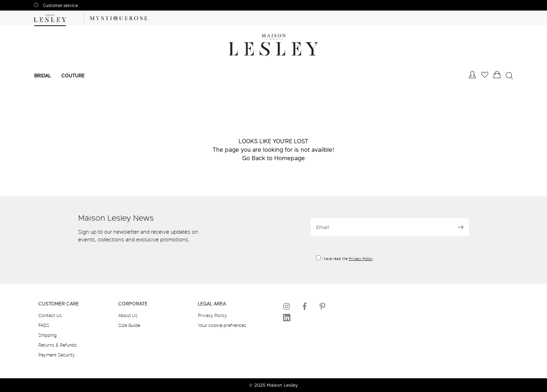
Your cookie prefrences (222, 325)
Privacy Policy (361, 259)
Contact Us (50, 315)
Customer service (60, 5)
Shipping (48, 335)
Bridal (42, 75)
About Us (128, 315)
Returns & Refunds (58, 345)
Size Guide (129, 325)
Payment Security (57, 355)
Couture (73, 75)
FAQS (44, 325)
